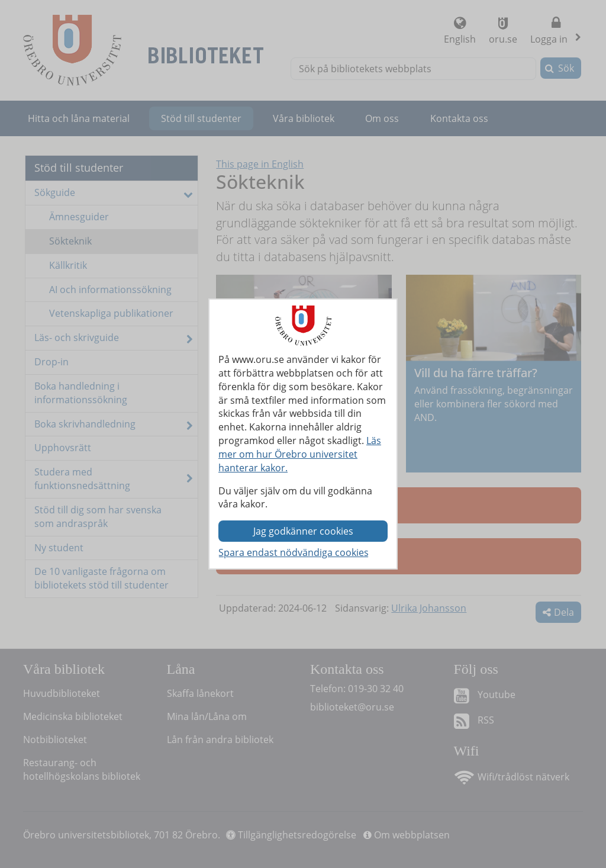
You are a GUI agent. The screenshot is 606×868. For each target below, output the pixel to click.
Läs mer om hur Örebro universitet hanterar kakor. (300, 454)
